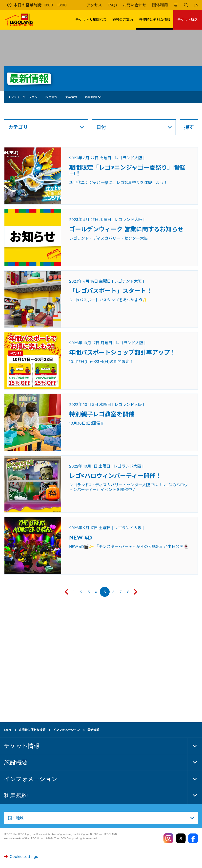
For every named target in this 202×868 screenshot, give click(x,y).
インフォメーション (66, 730)
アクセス (94, 5)
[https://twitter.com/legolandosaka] (181, 838)
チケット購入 (188, 20)
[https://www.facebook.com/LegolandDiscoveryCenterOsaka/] (193, 838)
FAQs (112, 5)
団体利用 (160, 5)
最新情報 (93, 97)
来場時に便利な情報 (32, 730)
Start (8, 730)
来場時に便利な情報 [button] (155, 20)
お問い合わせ (135, 5)
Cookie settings (21, 856)
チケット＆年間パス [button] (91, 20)
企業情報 (71, 97)
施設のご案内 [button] (123, 20)
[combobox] (101, 818)
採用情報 (51, 97)
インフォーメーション (23, 97)
